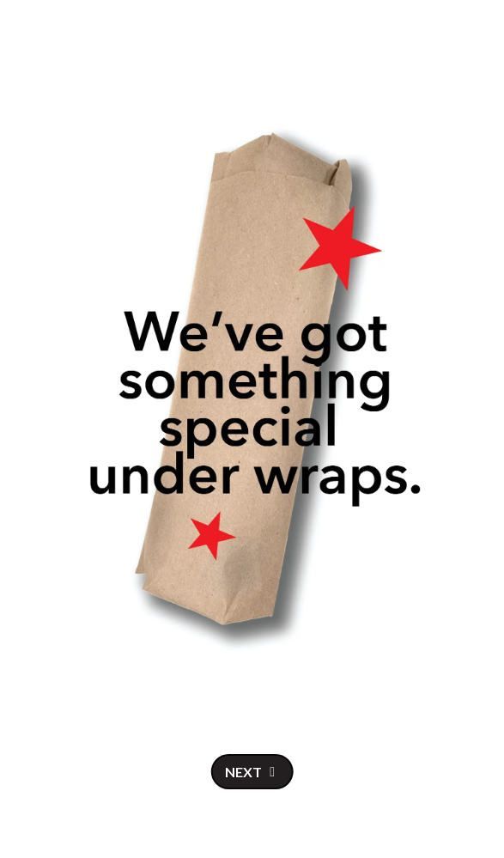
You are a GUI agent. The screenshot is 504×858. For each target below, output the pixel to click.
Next (243, 772)
